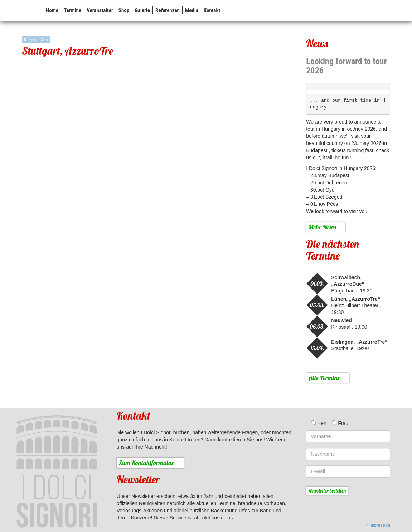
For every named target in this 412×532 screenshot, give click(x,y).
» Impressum (378, 525)
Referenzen (168, 10)
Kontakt (212, 10)
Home (52, 10)
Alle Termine (324, 378)
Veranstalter (100, 10)
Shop (124, 10)
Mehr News (322, 227)
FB (387, 10)
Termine (72, 10)
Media (192, 10)
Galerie (142, 10)
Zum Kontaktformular (147, 463)
